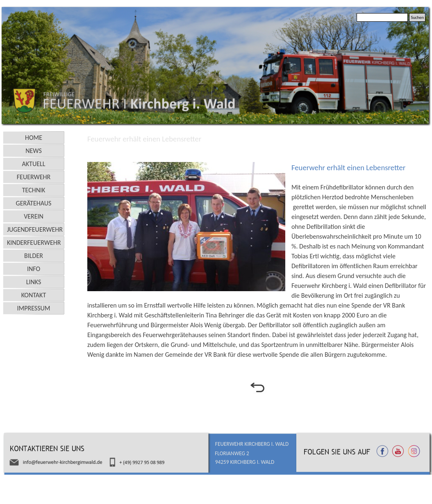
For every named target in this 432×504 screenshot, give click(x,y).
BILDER (34, 256)
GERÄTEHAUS (34, 203)
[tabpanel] (257, 153)
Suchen (417, 17)
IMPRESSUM (34, 308)
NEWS (34, 151)
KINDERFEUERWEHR (34, 243)
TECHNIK (34, 190)
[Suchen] (382, 17)
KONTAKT (34, 295)
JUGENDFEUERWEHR (35, 229)
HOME (34, 138)
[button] (189, 227)
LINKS (34, 282)
